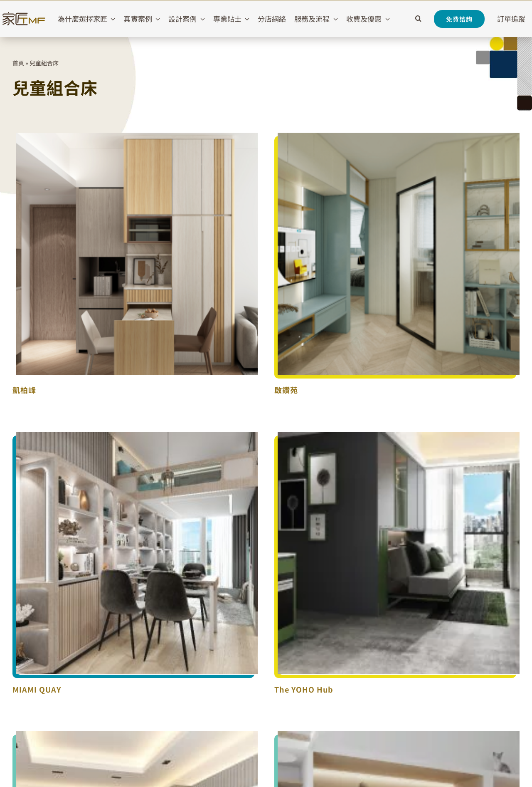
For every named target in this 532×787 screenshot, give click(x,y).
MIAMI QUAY (37, 689)
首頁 (18, 63)
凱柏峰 (24, 390)
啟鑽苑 (286, 390)
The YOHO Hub (304, 689)
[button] (418, 19)
